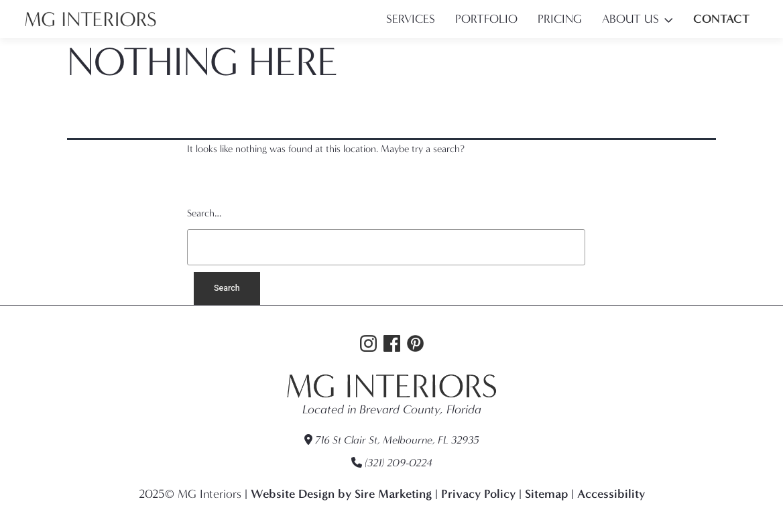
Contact (721, 19)
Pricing (560, 19)
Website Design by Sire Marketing (341, 494)
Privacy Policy (478, 494)
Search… (204, 213)
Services (411, 19)
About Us (630, 19)
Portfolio (486, 19)
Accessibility (611, 494)
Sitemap (546, 494)
